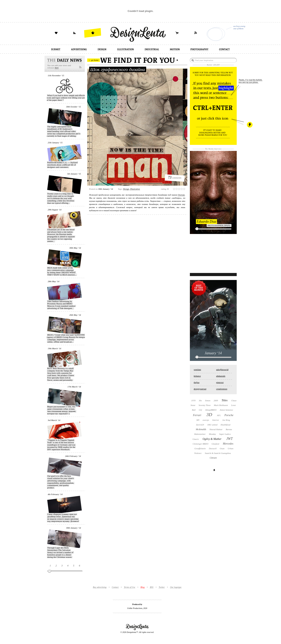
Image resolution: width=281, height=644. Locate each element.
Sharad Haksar (216, 429)
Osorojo (181, 195)
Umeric (196, 439)
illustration (135, 189)
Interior (216, 420)
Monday (213, 434)
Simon (208, 400)
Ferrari (197, 415)
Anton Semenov (226, 410)
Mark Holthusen (221, 405)
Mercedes (228, 444)
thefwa (197, 382)
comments (175, 177)
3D (209, 415)
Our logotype (176, 587)
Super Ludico (225, 434)
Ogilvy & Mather (212, 439)
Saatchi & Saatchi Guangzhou (218, 453)
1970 (193, 400)
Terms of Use (130, 587)
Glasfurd (215, 444)
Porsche (229, 415)
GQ (200, 410)
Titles (225, 400)
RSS (152, 587)
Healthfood (226, 425)
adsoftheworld (222, 369)
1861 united (212, 425)
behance (197, 376)
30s (200, 400)
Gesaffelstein (200, 448)
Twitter (162, 587)
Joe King (226, 420)
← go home (94, 60)
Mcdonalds (201, 429)
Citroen (213, 458)
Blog (143, 587)
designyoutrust (200, 389)
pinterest (220, 382)
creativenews (222, 389)
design (126, 189)
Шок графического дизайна (118, 69)
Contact (115, 587)
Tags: (120, 189)
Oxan (222, 448)
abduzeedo (221, 376)
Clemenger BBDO (200, 444)
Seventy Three (205, 405)
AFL (219, 415)
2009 (216, 400)
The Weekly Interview (213, 149)
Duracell (213, 448)
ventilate (197, 369)
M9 (198, 420)
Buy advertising (100, 587)
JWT (229, 439)
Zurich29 (200, 425)
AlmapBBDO (211, 410)
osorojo (206, 420)
